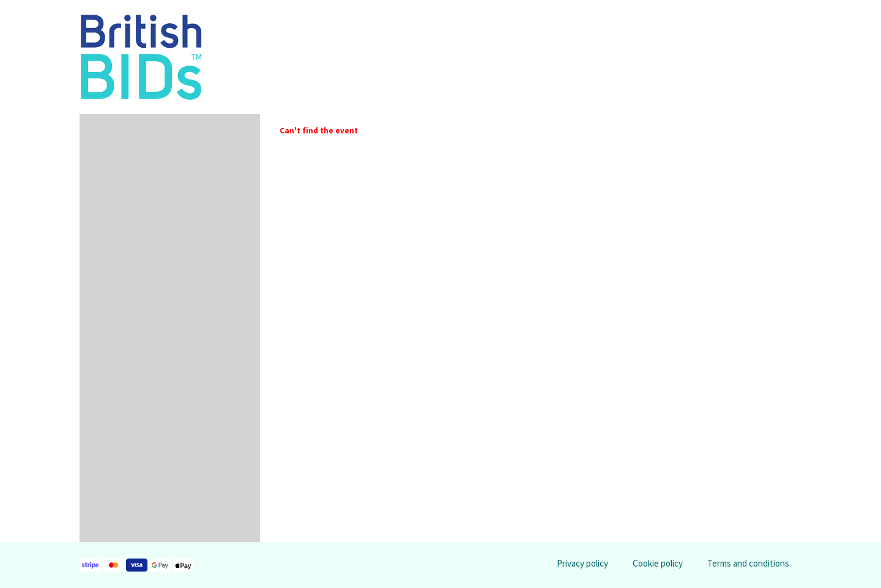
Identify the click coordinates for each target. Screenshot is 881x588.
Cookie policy (658, 563)
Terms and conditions (748, 563)
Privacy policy (582, 563)
